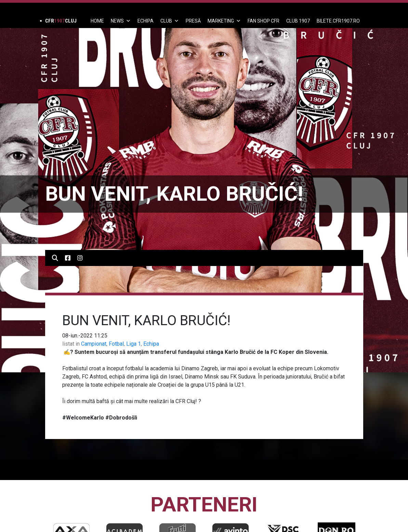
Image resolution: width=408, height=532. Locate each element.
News (121, 21)
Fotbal (116, 344)
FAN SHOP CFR (264, 21)
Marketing (224, 21)
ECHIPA (146, 21)
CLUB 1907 (298, 21)
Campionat (94, 344)
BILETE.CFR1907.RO (338, 21)
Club (170, 21)
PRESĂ (193, 21)
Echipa (151, 344)
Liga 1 (134, 344)
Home (97, 21)
